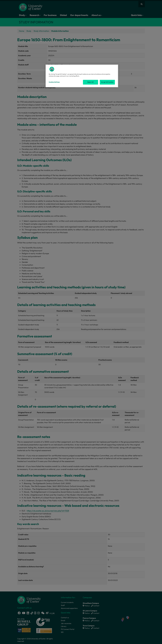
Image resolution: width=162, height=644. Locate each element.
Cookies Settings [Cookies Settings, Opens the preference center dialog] (54, 82)
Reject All (91, 82)
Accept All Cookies (107, 82)
